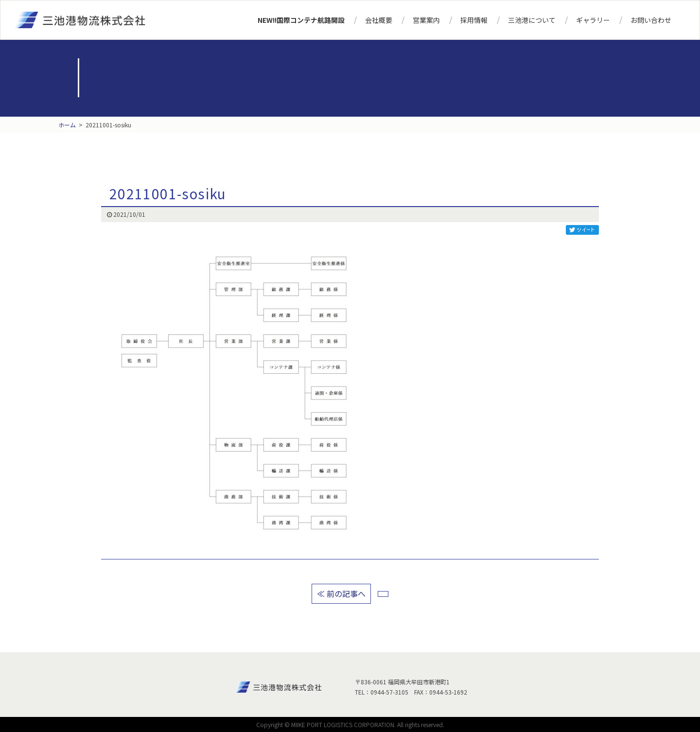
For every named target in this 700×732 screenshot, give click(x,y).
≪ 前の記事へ (341, 593)
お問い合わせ (651, 20)
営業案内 (426, 20)
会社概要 (379, 20)
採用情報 (474, 20)
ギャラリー (593, 20)
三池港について (532, 20)
